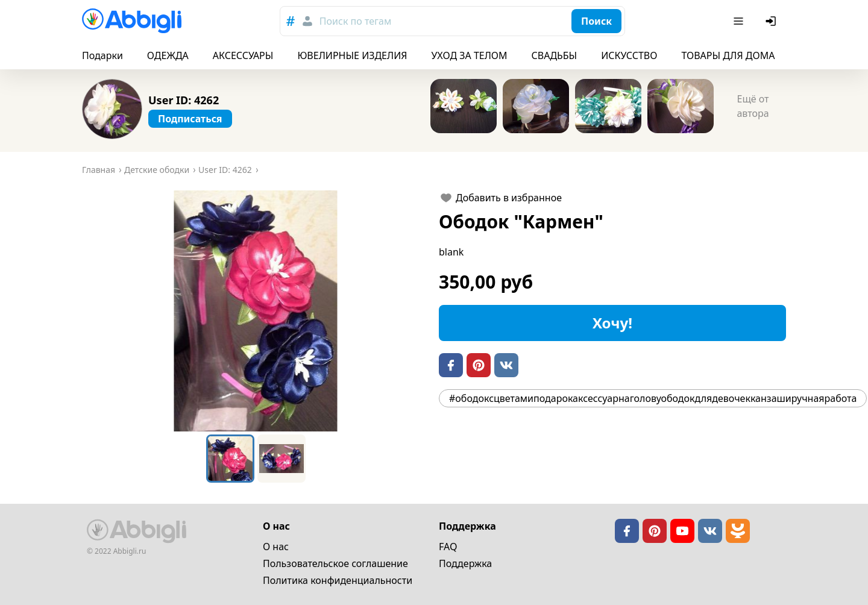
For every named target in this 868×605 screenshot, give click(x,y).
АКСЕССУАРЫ (243, 55)
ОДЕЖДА (168, 55)
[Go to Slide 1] (230, 459)
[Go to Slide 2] (281, 459)
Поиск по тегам (355, 21)
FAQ (448, 547)
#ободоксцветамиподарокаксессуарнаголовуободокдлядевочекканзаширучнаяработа (653, 398)
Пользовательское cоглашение (335, 563)
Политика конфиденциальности (338, 580)
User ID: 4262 (184, 100)
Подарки (102, 55)
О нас (276, 547)
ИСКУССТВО (629, 55)
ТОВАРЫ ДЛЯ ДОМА (728, 55)
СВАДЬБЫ (555, 55)
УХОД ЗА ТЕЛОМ (470, 55)
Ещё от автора (753, 106)
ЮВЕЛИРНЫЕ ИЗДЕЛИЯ (352, 55)
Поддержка (465, 563)
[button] (256, 311)
